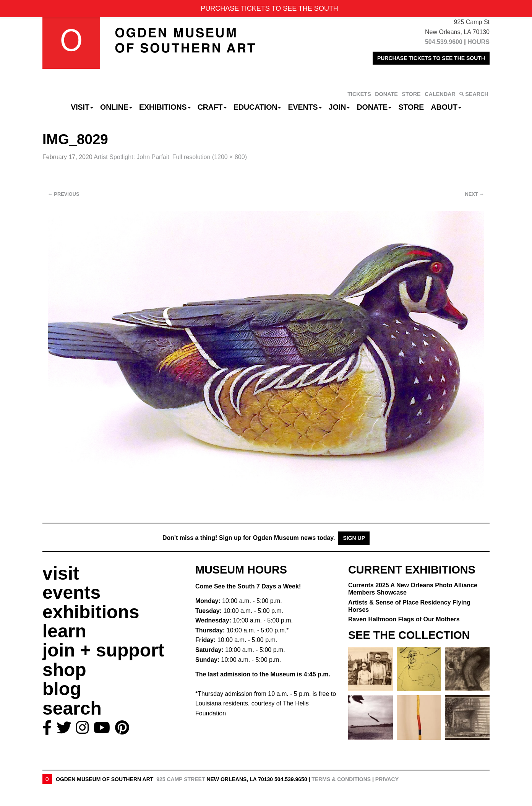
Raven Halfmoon (404, 619)
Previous (64, 194)
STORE (411, 94)
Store (411, 107)
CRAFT (212, 107)
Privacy (387, 779)
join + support (103, 650)
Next (475, 194)
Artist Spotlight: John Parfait (131, 157)
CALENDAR (440, 94)
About (446, 107)
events (71, 592)
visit (61, 573)
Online (116, 107)
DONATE (386, 94)
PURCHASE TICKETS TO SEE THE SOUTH (431, 58)
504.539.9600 (444, 42)
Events (305, 107)
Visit (82, 107)
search (72, 708)
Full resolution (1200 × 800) (210, 157)
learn (64, 631)
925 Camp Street (181, 779)
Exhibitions (165, 107)
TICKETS (359, 94)
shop (64, 670)
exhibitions (91, 612)
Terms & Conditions (341, 779)
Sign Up (354, 538)
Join (339, 107)
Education (257, 107)
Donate (374, 107)
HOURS (478, 42)
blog (62, 689)
